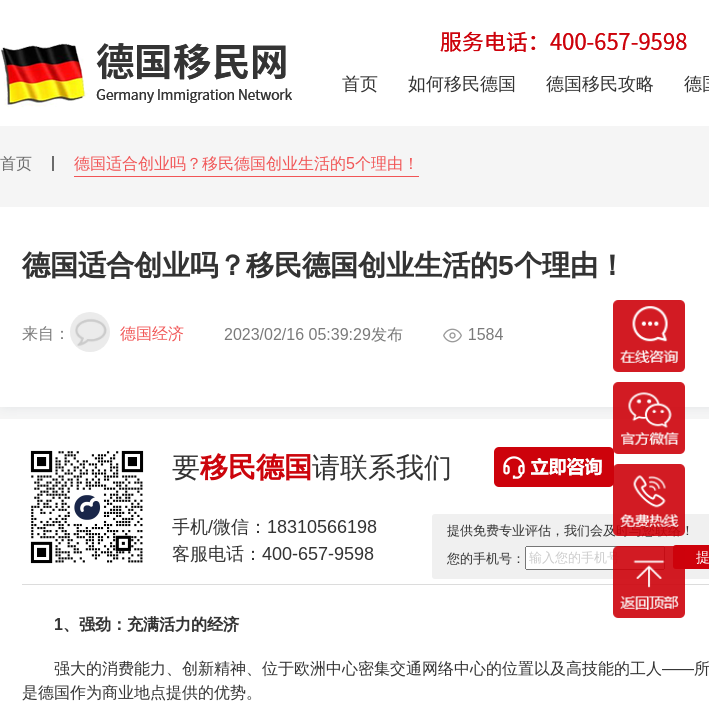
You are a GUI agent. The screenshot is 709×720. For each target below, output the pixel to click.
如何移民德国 (462, 84)
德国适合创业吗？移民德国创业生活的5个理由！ (246, 163)
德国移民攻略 (600, 84)
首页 (16, 163)
